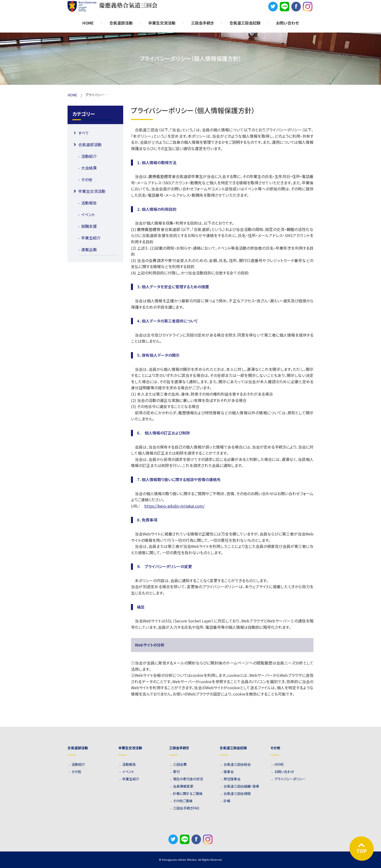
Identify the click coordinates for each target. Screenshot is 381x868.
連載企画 (89, 249)
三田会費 (180, 764)
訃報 (227, 801)
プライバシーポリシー (290, 779)
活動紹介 (89, 156)
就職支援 (89, 226)
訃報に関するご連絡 (188, 793)
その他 (87, 179)
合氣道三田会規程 (237, 793)
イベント (88, 214)
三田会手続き (202, 23)
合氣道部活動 (90, 145)
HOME (88, 23)
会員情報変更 (183, 786)
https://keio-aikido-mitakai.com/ (174, 506)
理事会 (229, 772)
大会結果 (89, 168)
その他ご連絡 (183, 801)
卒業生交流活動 (92, 191)
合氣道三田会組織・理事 (241, 786)
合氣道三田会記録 (245, 23)
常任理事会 (232, 779)
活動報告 (89, 203)
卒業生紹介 (91, 238)
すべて (84, 133)
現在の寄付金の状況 (188, 779)
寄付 (176, 772)
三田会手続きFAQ (186, 808)
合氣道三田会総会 (237, 764)
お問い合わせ (287, 23)
